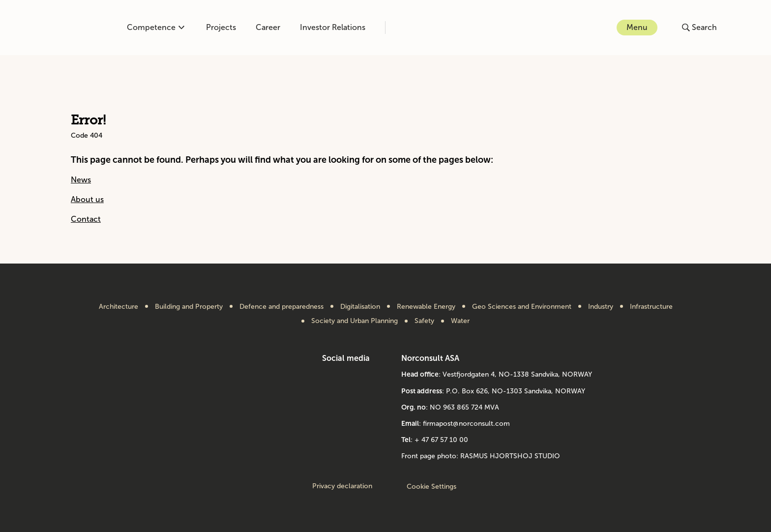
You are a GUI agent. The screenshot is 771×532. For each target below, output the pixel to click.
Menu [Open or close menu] (637, 27)
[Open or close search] (699, 28)
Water (460, 321)
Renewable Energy (426, 307)
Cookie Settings (431, 487)
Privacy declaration (342, 486)
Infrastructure (651, 307)
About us (87, 199)
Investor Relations (333, 27)
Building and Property (189, 307)
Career (268, 27)
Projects (221, 27)
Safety (424, 321)
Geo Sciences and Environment (522, 307)
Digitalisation (360, 307)
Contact (86, 219)
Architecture (119, 307)
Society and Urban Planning (355, 321)
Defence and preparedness (282, 307)
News (81, 180)
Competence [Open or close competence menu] (156, 27)
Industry (601, 307)
